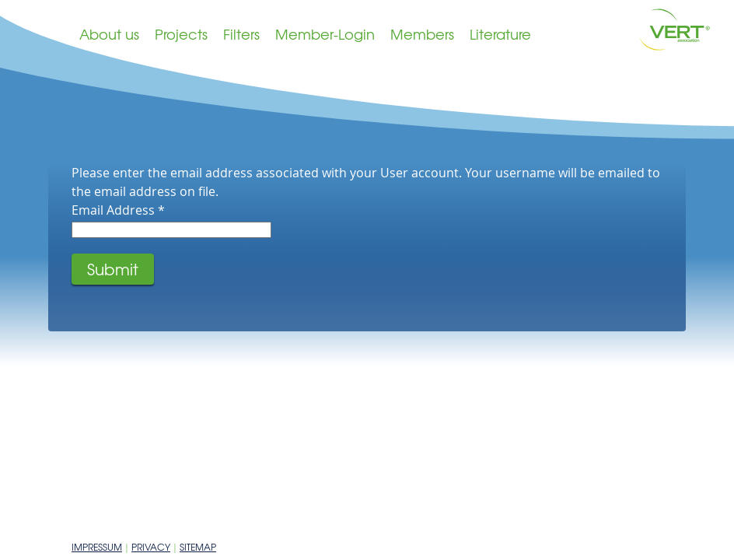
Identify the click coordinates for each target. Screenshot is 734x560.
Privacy (151, 547)
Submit (113, 269)
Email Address (118, 210)
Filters (241, 34)
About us (109, 34)
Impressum (97, 547)
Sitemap (198, 547)
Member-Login (325, 34)
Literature (500, 34)
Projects (181, 34)
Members (422, 34)
